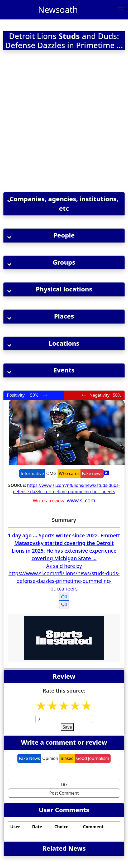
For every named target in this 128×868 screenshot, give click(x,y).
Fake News (29, 758)
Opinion (50, 758)
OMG (51, 473)
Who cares (69, 473)
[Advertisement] (63, 122)
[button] (64, 204)
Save (67, 727)
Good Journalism (93, 758)
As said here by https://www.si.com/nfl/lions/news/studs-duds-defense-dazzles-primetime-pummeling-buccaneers (64, 577)
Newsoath (58, 10)
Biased (67, 758)
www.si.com (81, 500)
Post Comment (64, 793)
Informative (32, 473)
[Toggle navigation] (121, 10)
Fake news (92, 473)
